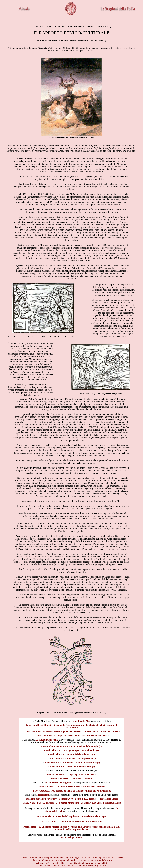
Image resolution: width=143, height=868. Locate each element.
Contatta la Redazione (71, 865)
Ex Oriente (86, 858)
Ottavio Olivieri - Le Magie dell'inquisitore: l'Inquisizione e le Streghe (71, 816)
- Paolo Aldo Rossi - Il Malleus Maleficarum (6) (72, 767)
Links (40, 865)
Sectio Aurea (41, 863)
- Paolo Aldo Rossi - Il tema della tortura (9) (71, 779)
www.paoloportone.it (71, 837)
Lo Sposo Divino (85, 860)
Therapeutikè (55, 863)
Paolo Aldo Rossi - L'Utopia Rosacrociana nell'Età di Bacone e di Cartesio (72, 736)
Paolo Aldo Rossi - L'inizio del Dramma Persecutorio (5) (72, 762)
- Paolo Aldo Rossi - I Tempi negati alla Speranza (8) (72, 775)
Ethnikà (96, 858)
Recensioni (44, 795)
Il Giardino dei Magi (81, 721)
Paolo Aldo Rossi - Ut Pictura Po (72, 732)
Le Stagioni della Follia (47, 740)
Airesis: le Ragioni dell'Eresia (34, 858)
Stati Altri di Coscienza (112, 858)
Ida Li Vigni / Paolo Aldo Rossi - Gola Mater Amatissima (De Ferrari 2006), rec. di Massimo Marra (72, 803)
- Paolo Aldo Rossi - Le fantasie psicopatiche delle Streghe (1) (72, 746)
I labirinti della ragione (43, 860)
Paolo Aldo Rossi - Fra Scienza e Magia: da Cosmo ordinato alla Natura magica (72, 791)
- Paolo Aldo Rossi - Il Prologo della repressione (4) (71, 758)
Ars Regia (75, 858)
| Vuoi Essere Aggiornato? (94, 865)
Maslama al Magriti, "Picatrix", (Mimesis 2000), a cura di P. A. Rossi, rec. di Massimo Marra (72, 799)
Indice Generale (52, 865)
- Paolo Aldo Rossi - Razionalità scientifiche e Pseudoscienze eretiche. (72, 787)
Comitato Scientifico (84, 863)
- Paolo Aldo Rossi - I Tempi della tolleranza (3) (71, 754)
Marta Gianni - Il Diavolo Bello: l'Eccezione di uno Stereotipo (71, 822)
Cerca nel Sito (102, 863)
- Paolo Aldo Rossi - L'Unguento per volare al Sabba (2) (71, 750)
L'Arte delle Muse (103, 860)
